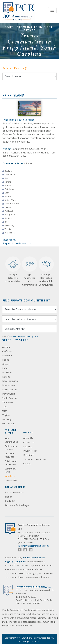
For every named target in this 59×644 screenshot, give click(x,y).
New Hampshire (10, 381)
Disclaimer (29, 455)
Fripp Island (13, 95)
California (7, 351)
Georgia (6, 364)
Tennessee (8, 402)
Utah (5, 411)
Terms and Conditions (35, 459)
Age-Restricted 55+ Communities (29, 271)
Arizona (6, 347)
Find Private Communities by (26, 300)
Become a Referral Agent (18, 505)
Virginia (6, 415)
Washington (8, 419)
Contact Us (29, 442)
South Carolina (10, 398)
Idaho (5, 368)
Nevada (6, 377)
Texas (5, 407)
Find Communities (11, 440)
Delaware (7, 355)
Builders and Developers (11, 463)
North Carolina (10, 390)
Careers (27, 463)
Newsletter (10, 476)
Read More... (9, 240)
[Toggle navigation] (52, 10)
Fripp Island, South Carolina (18, 120)
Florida (6, 360)
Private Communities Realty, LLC (33, 587)
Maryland (7, 372)
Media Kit (10, 501)
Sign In (9, 497)
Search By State (15, 340)
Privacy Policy (30, 451)
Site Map (28, 447)
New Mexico (9, 385)
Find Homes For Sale (11, 448)
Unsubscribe (11, 480)
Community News (10, 470)
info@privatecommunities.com (33, 546)
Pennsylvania (9, 394)
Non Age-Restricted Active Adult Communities (46, 271)
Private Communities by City (23, 336)
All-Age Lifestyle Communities (13, 270)
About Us (28, 438)
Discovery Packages (9, 455)
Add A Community (14, 492)
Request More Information (18, 243)
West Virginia (9, 424)
